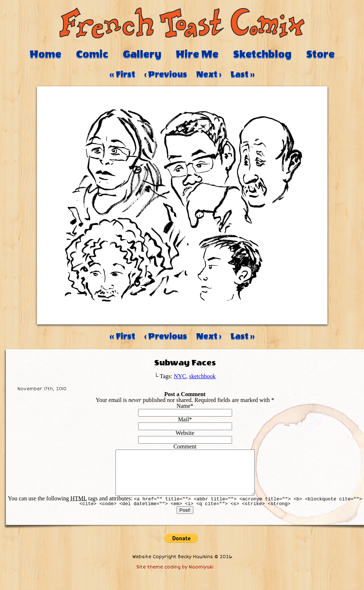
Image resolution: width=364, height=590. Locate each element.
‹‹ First (122, 74)
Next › (209, 74)
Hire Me (197, 54)
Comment (185, 446)
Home (45, 54)
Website (185, 433)
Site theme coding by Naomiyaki (175, 576)
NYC (180, 376)
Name (183, 406)
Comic (92, 54)
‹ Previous (166, 74)
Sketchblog (262, 54)
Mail (183, 419)
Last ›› (243, 74)
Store (321, 54)
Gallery (142, 54)
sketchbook (202, 376)
